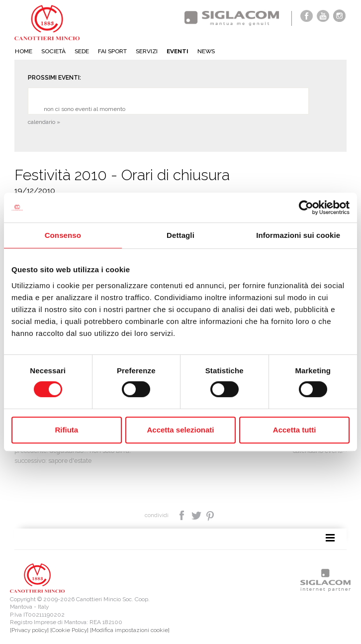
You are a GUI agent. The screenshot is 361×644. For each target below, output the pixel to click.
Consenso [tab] (63, 235)
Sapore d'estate (70, 461)
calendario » (44, 122)
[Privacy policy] (29, 630)
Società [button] (53, 51)
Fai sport (112, 51)
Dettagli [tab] (180, 235)
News (206, 51)
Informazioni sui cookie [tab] (298, 235)
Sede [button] (82, 51)
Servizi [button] (147, 51)
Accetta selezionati (180, 430)
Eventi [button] (178, 51)
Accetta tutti (295, 430)
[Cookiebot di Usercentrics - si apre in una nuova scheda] (306, 208)
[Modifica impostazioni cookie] (130, 630)
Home (24, 51)
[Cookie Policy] (69, 630)
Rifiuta (66, 430)
